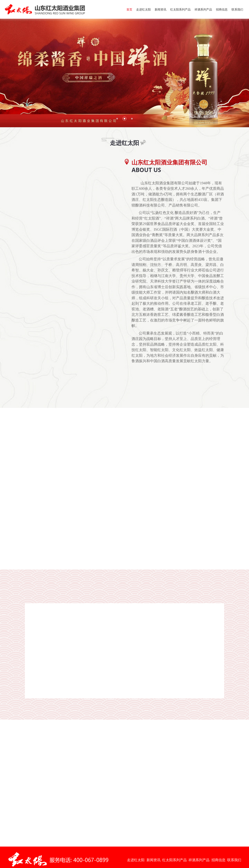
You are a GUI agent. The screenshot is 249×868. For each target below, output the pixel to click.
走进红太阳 (143, 9)
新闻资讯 (160, 9)
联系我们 (237, 9)
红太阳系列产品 (180, 9)
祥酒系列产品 (203, 9)
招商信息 (222, 9)
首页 (129, 9)
